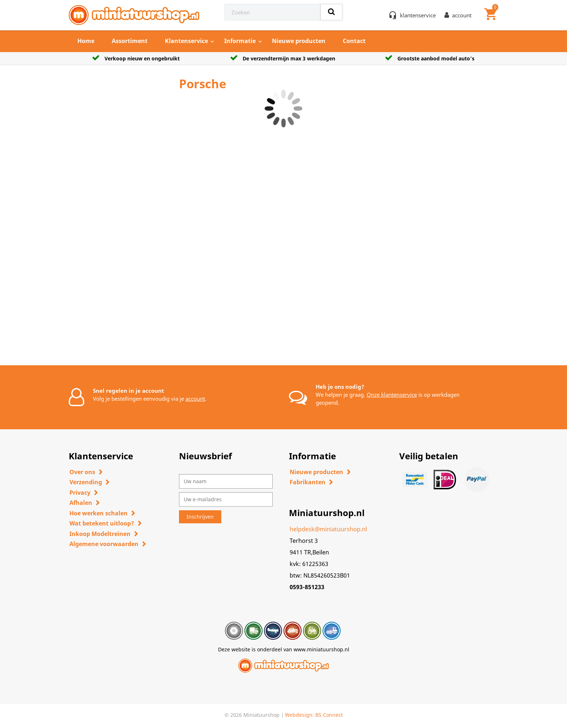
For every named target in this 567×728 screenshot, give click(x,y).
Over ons (82, 472)
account (195, 399)
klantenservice (418, 15)
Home (86, 41)
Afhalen (81, 503)
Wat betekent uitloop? (102, 523)
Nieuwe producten (299, 41)
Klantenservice (186, 41)
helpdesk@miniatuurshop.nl (328, 529)
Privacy (80, 493)
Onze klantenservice (392, 395)
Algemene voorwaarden (104, 544)
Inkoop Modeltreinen (100, 534)
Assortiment (130, 41)
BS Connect (329, 715)
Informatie (240, 41)
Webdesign (299, 715)
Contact (354, 41)
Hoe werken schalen (99, 513)
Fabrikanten (308, 482)
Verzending (86, 482)
